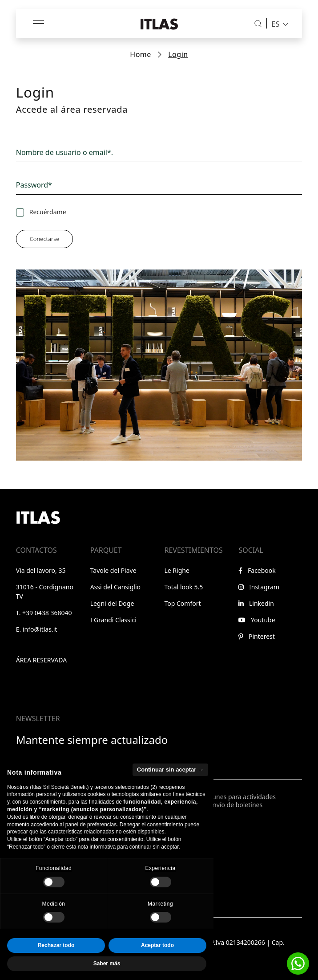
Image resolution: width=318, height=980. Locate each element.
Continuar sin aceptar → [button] (170, 788)
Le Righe (177, 570)
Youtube (257, 620)
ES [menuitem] (276, 24)
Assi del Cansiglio (115, 587)
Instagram (259, 587)
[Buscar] (258, 24)
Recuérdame (48, 212)
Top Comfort (183, 603)
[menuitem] (277, 24)
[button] (298, 964)
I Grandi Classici (113, 620)
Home (141, 54)
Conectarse (45, 239)
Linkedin (256, 603)
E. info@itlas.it (37, 629)
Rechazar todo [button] (56, 964)
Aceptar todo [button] (157, 964)
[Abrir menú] (39, 23)
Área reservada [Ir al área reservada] (41, 660)
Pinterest (256, 636)
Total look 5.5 (184, 587)
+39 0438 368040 (47, 613)
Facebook (257, 570)
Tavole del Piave (113, 570)
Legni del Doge (112, 603)
